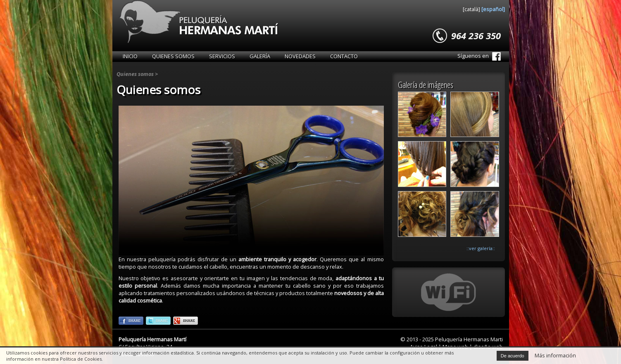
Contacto (344, 56)
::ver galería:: (481, 248)
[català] (472, 9)
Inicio (130, 56)
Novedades (300, 56)
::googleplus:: (186, 321)
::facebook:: (131, 321)
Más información (555, 355)
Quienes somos (173, 56)
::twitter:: (158, 321)
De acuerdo (513, 356)
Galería (260, 56)
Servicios (222, 56)
